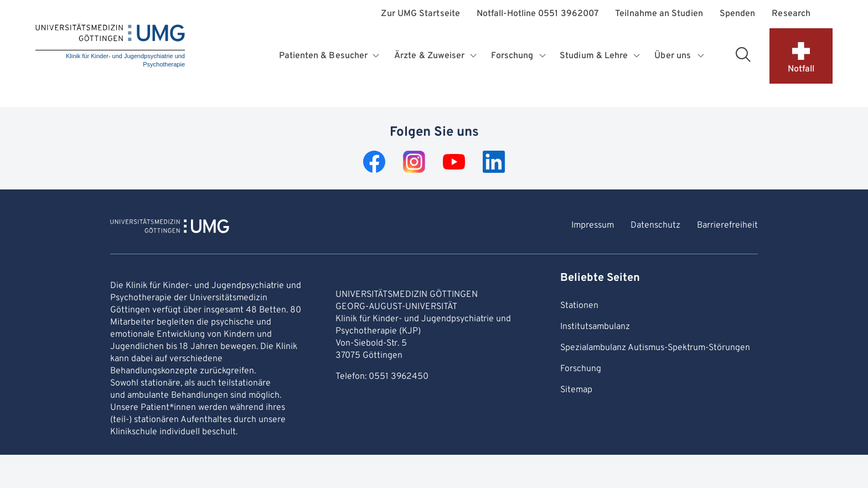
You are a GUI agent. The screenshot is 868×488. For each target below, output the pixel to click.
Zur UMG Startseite (420, 14)
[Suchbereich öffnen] (743, 54)
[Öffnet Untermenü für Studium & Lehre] (638, 56)
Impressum (593, 225)
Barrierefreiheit (727, 225)
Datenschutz (655, 225)
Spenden (738, 14)
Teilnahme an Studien (659, 14)
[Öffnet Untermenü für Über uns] (701, 56)
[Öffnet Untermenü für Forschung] (543, 56)
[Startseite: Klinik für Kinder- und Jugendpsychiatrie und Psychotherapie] (110, 47)
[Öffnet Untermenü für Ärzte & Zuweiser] (474, 56)
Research (791, 14)
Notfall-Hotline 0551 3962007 (538, 14)
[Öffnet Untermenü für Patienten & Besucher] (377, 56)
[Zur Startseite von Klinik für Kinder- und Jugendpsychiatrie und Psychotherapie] (170, 228)
